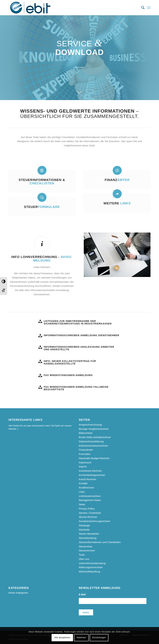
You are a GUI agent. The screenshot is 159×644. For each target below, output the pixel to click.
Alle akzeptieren (62, 638)
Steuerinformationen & (42, 182)
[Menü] (149, 8)
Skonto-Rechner (88, 517)
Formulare (85, 454)
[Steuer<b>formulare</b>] (42, 197)
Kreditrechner (86, 488)
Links (82, 492)
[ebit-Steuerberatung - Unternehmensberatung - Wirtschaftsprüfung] (30, 8)
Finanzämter (86, 450)
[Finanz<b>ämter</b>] (117, 170)
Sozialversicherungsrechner (95, 521)
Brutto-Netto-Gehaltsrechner (95, 437)
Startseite (84, 530)
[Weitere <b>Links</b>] (117, 194)
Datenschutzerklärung (91, 441)
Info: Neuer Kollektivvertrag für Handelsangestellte (70, 362)
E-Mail (82, 595)
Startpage (84, 525)
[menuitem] (141, 8)
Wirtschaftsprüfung (89, 571)
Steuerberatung (88, 538)
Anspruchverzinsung (90, 425)
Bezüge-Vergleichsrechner (94, 429)
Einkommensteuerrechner (93, 446)
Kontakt (83, 483)
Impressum (85, 462)
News (82, 504)
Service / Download (90, 513)
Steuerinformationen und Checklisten (100, 542)
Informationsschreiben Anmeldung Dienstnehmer (82, 335)
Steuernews (86, 546)
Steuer (42, 207)
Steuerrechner (87, 550)
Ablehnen (81, 638)
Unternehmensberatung (92, 563)
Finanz (117, 180)
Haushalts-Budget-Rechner (94, 458)
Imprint (83, 467)
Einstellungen (99, 638)
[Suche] (141, 8)
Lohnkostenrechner (90, 496)
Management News (90, 500)
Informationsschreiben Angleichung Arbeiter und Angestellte (79, 348)
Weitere (117, 203)
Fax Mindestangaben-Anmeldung (68, 375)
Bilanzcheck (86, 433)
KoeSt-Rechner (88, 479)
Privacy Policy (87, 509)
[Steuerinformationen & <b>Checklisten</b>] (42, 170)
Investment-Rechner (90, 471)
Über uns (84, 559)
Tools (82, 555)
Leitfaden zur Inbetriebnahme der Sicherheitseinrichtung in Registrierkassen (78, 322)
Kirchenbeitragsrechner (92, 475)
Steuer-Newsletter (89, 534)
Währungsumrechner (91, 567)
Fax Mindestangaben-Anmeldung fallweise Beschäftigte (76, 388)
